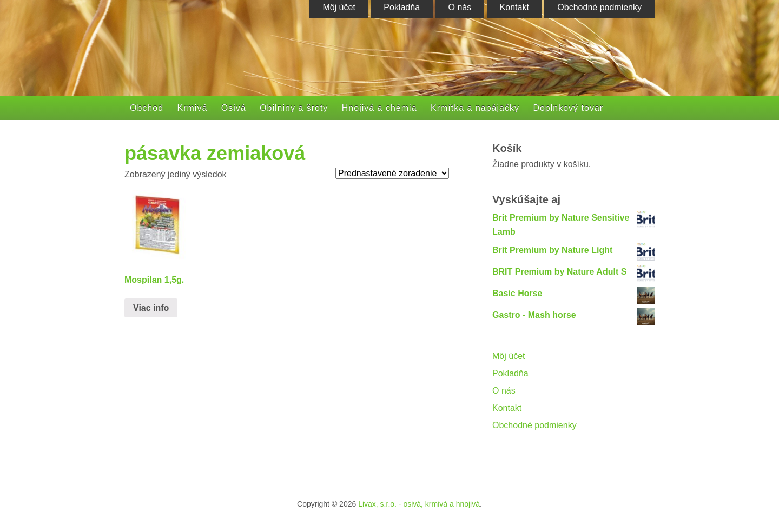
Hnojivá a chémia (379, 108)
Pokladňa (510, 373)
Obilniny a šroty (294, 108)
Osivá (234, 108)
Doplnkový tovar (568, 108)
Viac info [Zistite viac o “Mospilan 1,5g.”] (151, 308)
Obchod (147, 108)
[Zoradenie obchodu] (392, 173)
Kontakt (507, 408)
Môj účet (509, 356)
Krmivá (193, 108)
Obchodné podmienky (534, 425)
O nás (504, 391)
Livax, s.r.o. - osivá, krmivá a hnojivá (419, 504)
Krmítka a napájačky (475, 108)
